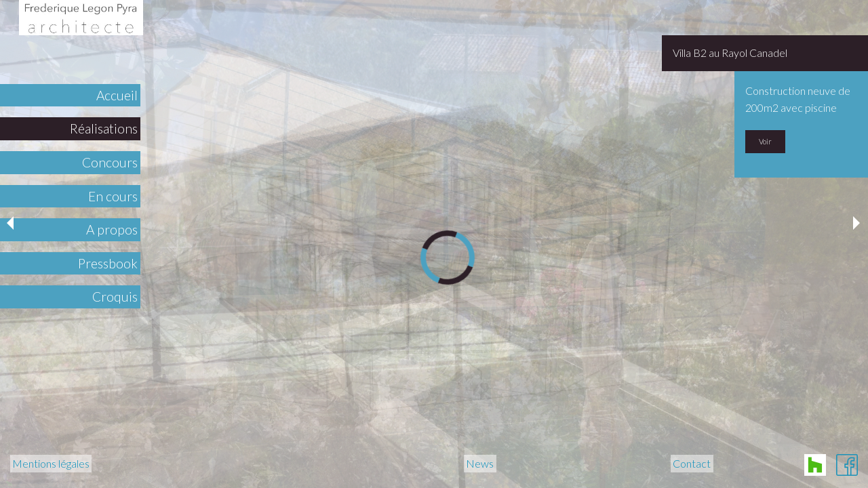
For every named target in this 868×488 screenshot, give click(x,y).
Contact (692, 464)
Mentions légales (51, 464)
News (480, 464)
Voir (765, 141)
